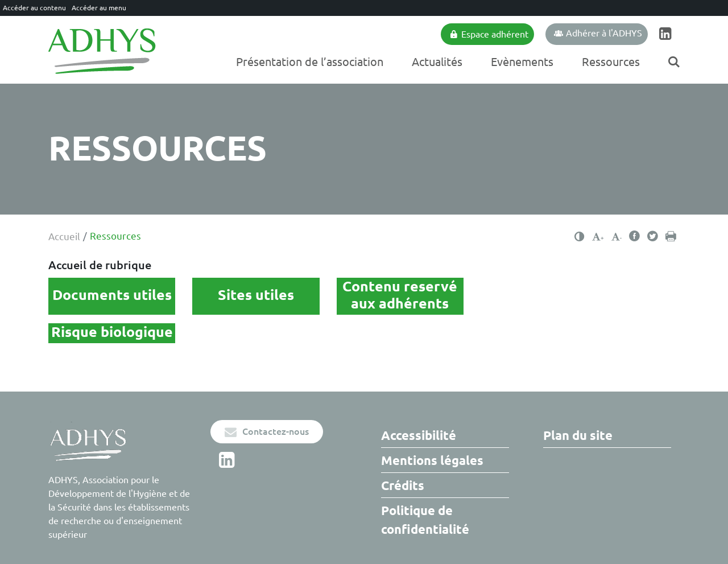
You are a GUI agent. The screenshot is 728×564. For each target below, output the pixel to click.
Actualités (437, 62)
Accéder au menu (99, 8)
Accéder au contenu (34, 8)
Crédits (403, 485)
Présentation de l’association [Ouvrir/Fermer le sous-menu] (310, 62)
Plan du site (578, 435)
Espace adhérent (489, 34)
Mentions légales (432, 460)
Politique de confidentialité (425, 520)
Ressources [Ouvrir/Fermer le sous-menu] (611, 62)
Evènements (522, 62)
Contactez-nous (267, 432)
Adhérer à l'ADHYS (598, 33)
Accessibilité (419, 435)
